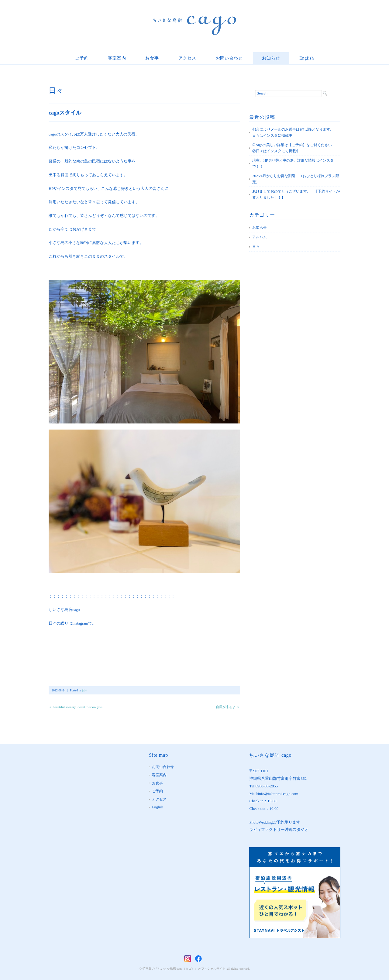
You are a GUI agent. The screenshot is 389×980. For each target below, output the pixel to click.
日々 (56, 91)
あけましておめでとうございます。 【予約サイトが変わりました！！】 (296, 194)
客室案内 (117, 58)
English (307, 58)
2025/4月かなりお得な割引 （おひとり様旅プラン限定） (296, 179)
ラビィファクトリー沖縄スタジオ (279, 829)
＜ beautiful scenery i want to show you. (76, 707)
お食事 (152, 58)
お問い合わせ (229, 58)
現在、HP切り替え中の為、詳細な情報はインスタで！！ (293, 163)
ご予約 (82, 58)
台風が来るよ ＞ (228, 707)
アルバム (260, 237)
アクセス (187, 58)
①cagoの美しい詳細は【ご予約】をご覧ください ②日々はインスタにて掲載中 (296, 148)
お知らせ (271, 58)
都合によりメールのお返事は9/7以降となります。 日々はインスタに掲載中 (295, 132)
